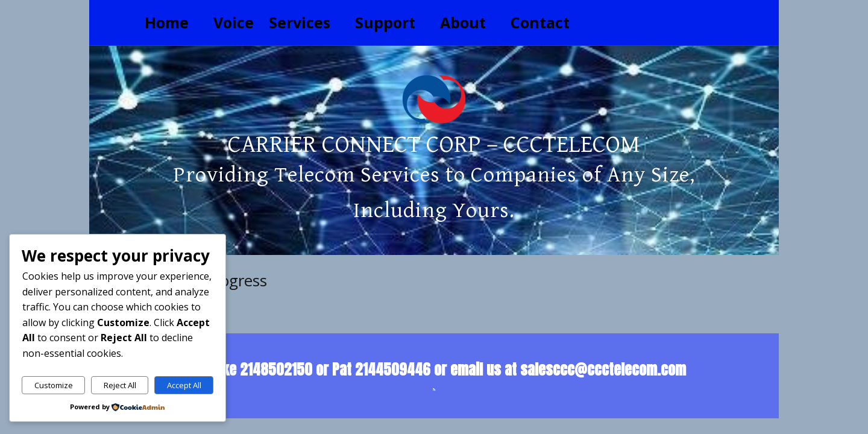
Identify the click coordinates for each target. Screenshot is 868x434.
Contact (540, 22)
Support (385, 22)
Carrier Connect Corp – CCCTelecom (434, 145)
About (463, 22)
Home (167, 22)
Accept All (184, 385)
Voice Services (272, 22)
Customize (54, 385)
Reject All (120, 385)
